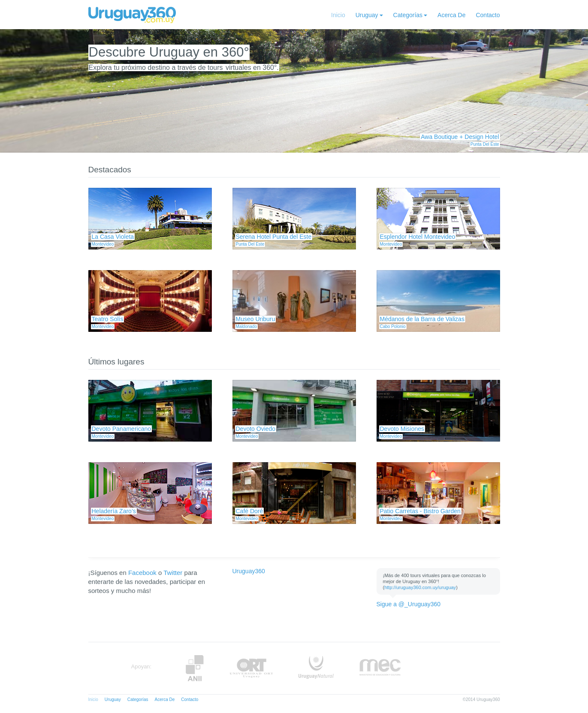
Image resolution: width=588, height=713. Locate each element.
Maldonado (246, 326)
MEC (380, 668)
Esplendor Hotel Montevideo (418, 237)
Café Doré (250, 511)
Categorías (408, 15)
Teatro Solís (108, 319)
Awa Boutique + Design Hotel (460, 137)
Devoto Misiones (402, 429)
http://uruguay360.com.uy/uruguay (420, 587)
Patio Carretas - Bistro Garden (420, 511)
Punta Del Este (485, 144)
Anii (195, 668)
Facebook (142, 573)
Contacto (488, 15)
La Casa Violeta (113, 237)
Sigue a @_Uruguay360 (409, 604)
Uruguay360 (249, 571)
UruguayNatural (316, 668)
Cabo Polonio (393, 326)
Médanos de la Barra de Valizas (422, 319)
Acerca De (451, 15)
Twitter (173, 573)
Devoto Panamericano (122, 429)
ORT (251, 668)
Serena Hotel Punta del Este (274, 237)
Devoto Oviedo (256, 429)
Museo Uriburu (256, 319)
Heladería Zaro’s (114, 511)
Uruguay (367, 15)
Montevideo (103, 244)
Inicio (338, 15)
